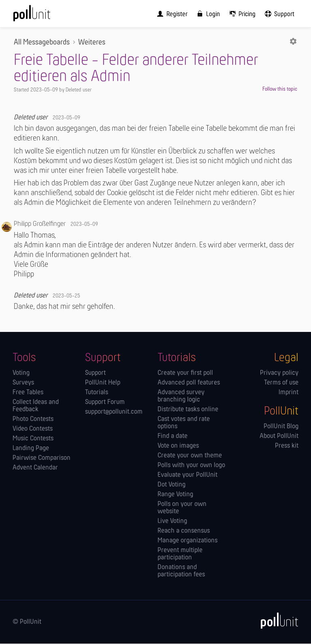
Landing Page (31, 449)
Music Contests (33, 439)
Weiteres (92, 43)
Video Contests (33, 429)
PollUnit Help (103, 383)
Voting (21, 374)
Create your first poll (185, 374)
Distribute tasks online (188, 410)
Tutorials (97, 393)
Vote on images (178, 446)
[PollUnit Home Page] (43, 16)
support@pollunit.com (114, 412)
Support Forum (105, 403)
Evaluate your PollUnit (187, 476)
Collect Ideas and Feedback (36, 406)
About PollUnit (279, 437)
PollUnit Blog (281, 427)
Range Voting (175, 495)
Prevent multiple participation (180, 555)
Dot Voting (171, 485)
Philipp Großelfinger (40, 224)
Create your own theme (190, 456)
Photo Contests (33, 420)
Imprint (289, 393)
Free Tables (28, 393)
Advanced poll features (189, 383)
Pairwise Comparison (42, 459)
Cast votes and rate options (184, 423)
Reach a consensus (184, 531)
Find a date (173, 437)
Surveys (23, 383)
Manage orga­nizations (187, 541)
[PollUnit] (276, 621)
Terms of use (281, 383)
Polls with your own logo (191, 466)
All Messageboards (42, 43)
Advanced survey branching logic (181, 397)
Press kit (287, 446)
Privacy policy (279, 374)
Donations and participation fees (181, 572)
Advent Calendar (35, 468)
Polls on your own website (182, 508)
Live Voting (172, 522)
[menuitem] (170, 14)
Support (95, 374)
